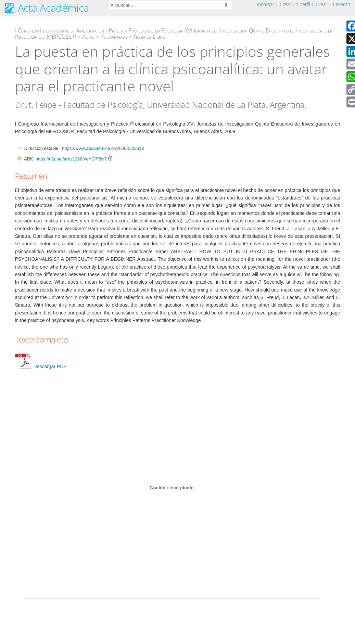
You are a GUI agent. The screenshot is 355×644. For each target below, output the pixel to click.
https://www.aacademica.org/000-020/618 (103, 148)
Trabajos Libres (149, 37)
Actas (88, 37)
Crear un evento (333, 4)
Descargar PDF (41, 366)
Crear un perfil (295, 4)
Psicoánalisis (114, 37)
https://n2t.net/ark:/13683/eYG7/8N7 (71, 159)
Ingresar (265, 4)
